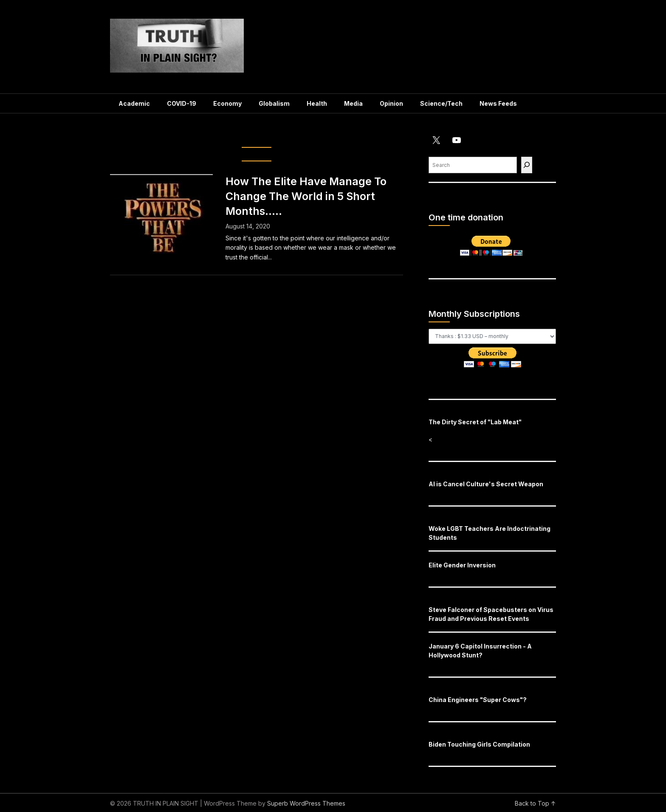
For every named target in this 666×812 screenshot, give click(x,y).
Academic (134, 103)
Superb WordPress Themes (306, 803)
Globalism (274, 103)
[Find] (527, 165)
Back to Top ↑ (535, 803)
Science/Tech (441, 103)
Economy (227, 103)
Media (353, 103)
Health (317, 103)
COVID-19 (182, 103)
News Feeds (498, 103)
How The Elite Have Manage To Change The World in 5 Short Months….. (306, 196)
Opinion (391, 103)
